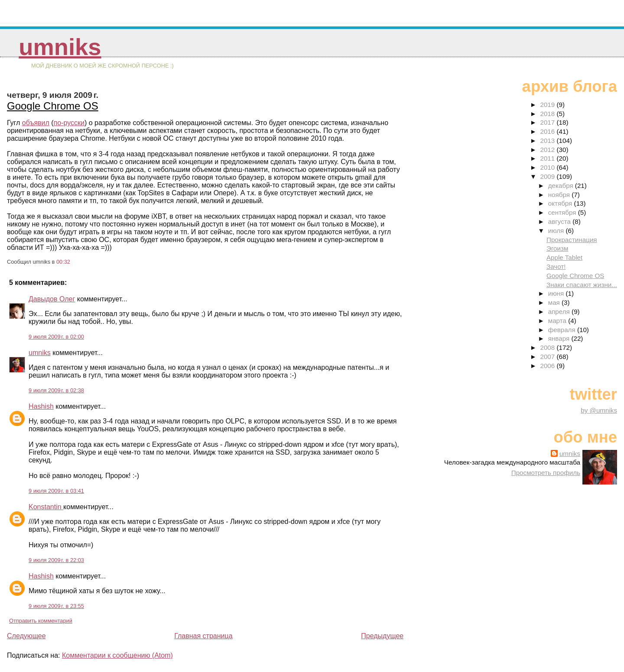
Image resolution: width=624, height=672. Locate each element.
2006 (548, 366)
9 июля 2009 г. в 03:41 (56, 491)
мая (555, 302)
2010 (548, 167)
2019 (548, 105)
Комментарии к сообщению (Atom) (117, 655)
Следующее (26, 636)
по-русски (69, 123)
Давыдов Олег (52, 299)
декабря (562, 186)
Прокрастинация (572, 240)
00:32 (63, 262)
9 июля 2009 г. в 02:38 (56, 390)
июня (557, 293)
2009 (548, 176)
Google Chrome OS (53, 106)
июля (557, 231)
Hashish (41, 406)
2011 (548, 158)
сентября (563, 212)
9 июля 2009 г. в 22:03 (56, 560)
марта (558, 321)
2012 (548, 150)
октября (561, 203)
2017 (548, 122)
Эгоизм (557, 248)
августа (561, 221)
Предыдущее (382, 636)
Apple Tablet (564, 257)
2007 (548, 357)
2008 (548, 347)
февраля (563, 330)
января (560, 338)
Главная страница (203, 636)
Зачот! (556, 267)
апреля (560, 312)
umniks (60, 47)
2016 (548, 131)
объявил (36, 123)
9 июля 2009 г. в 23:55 (56, 606)
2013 (548, 141)
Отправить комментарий (41, 621)
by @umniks (599, 410)
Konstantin (46, 507)
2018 (548, 114)
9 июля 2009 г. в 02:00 (56, 337)
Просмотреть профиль (546, 473)
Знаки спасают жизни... (582, 285)
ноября (560, 195)
